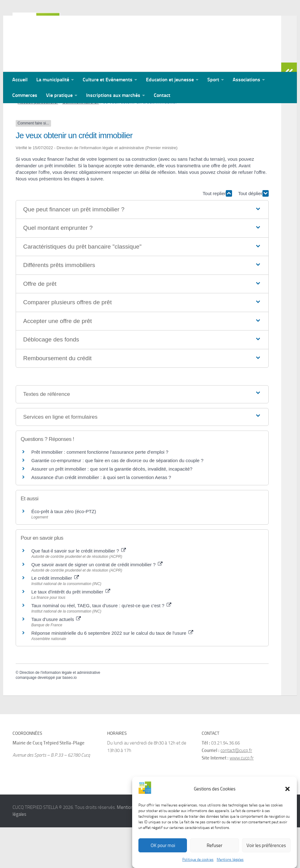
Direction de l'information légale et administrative (60, 713)
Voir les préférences (266, 852)
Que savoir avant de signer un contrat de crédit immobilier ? (97, 605)
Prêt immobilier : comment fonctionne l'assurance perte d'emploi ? (100, 493)
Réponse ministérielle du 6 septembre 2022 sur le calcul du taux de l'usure (112, 674)
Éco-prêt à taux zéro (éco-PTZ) (64, 552)
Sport (213, 80)
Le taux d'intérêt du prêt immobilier (71, 632)
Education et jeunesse (170, 80)
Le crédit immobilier (55, 619)
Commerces (25, 95)
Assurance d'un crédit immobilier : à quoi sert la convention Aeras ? (101, 518)
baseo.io (69, 718)
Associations (246, 80)
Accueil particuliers (38, 142)
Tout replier (217, 234)
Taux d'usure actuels (56, 660)
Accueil (20, 80)
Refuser (215, 852)
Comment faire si (81, 142)
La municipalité (53, 80)
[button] (287, 796)
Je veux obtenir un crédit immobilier (140, 142)
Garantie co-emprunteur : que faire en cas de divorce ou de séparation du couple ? (117, 501)
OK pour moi (163, 852)
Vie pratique (59, 95)
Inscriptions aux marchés (113, 95)
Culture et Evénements (108, 80)
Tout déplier (253, 234)
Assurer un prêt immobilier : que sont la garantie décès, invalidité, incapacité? (112, 510)
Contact (162, 95)
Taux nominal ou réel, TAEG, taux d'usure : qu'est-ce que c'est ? (101, 646)
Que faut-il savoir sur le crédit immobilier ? (79, 591)
